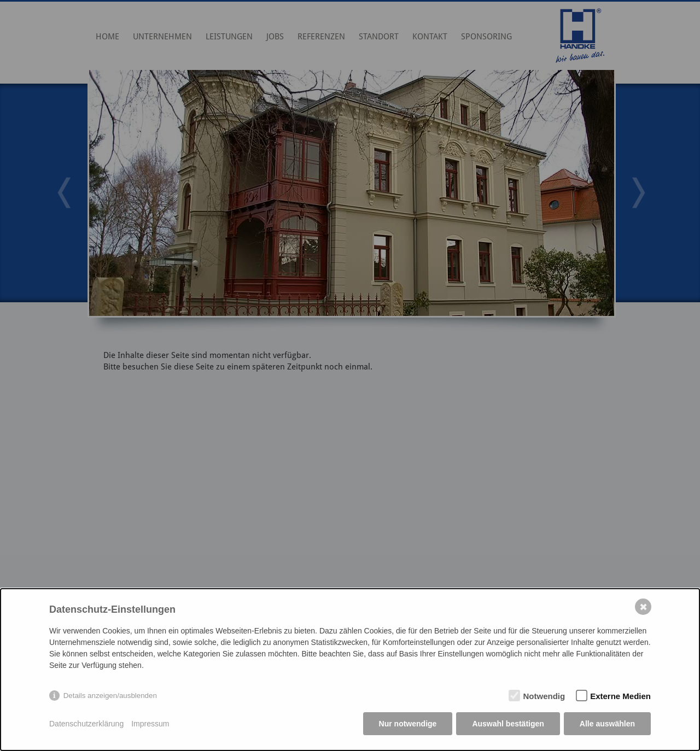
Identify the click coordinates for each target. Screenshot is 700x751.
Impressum (150, 724)
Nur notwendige (408, 724)
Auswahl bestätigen (508, 724)
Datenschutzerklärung (86, 724)
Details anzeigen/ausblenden (110, 696)
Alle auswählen (607, 724)
